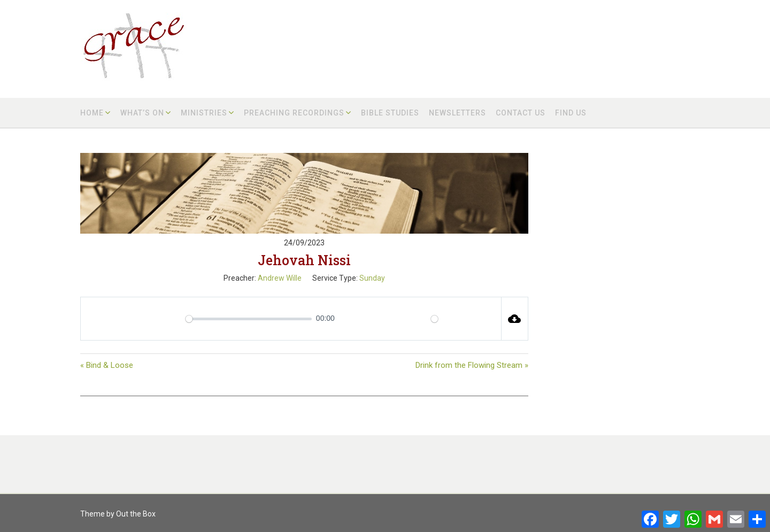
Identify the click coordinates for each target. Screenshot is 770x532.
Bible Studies (390, 113)
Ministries (204, 113)
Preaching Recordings (294, 113)
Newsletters (457, 113)
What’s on (142, 113)
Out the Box (136, 514)
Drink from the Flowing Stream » (472, 365)
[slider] (249, 319)
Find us (571, 113)
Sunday (372, 278)
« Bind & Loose (107, 365)
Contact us (521, 113)
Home (92, 113)
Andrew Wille (280, 278)
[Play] (134, 319)
